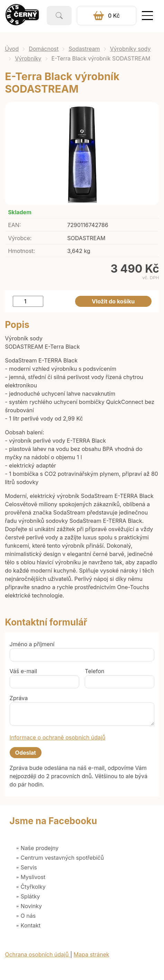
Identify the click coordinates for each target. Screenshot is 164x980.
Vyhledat (59, 16)
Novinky (31, 906)
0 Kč (114, 16)
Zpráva (19, 698)
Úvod (12, 49)
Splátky (30, 896)
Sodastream (84, 49)
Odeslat (26, 753)
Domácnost (44, 49)
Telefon (94, 671)
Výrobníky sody (130, 49)
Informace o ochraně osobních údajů (58, 737)
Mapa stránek (92, 954)
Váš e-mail (24, 671)
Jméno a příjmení (32, 644)
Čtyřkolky (33, 887)
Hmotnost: (21, 251)
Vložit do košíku (113, 301)
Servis (29, 867)
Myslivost (33, 877)
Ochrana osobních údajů (38, 954)
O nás (28, 916)
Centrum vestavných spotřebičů (62, 858)
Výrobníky (28, 58)
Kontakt (31, 925)
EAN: (14, 225)
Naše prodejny (40, 848)
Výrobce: (20, 238)
